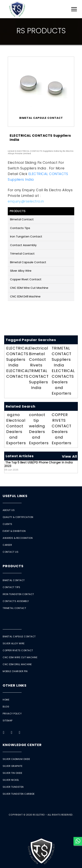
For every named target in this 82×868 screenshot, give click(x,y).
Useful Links (15, 496)
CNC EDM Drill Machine (25, 296)
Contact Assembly (23, 245)
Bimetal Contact (22, 219)
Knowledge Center (22, 745)
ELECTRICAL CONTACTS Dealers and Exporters (63, 382)
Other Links (15, 685)
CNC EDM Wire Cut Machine (29, 288)
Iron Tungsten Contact (26, 236)
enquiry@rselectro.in (26, 201)
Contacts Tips (20, 228)
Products (13, 566)
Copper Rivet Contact (26, 279)
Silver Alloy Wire (21, 271)
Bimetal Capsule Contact (28, 262)
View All (69, 456)
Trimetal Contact (22, 254)
